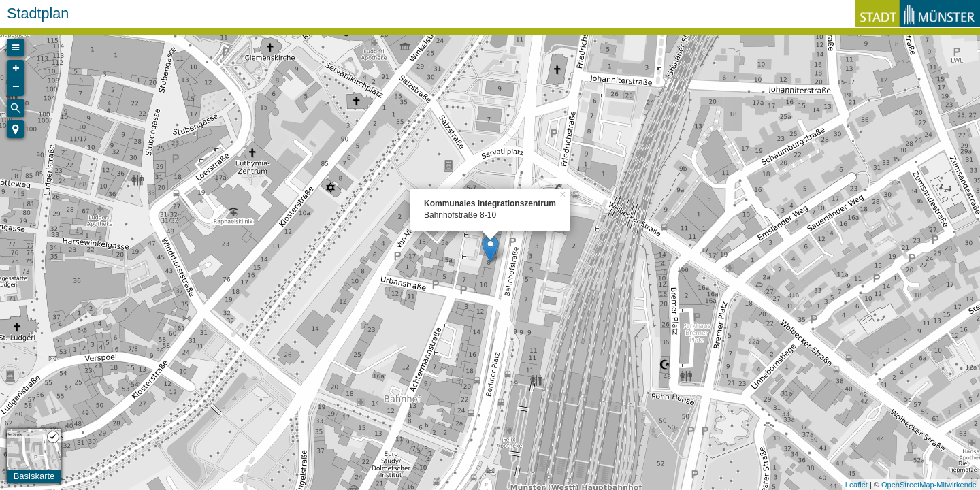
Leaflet (856, 485)
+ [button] (16, 69)
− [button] (16, 87)
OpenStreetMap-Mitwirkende (929, 485)
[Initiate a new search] (16, 108)
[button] (16, 129)
